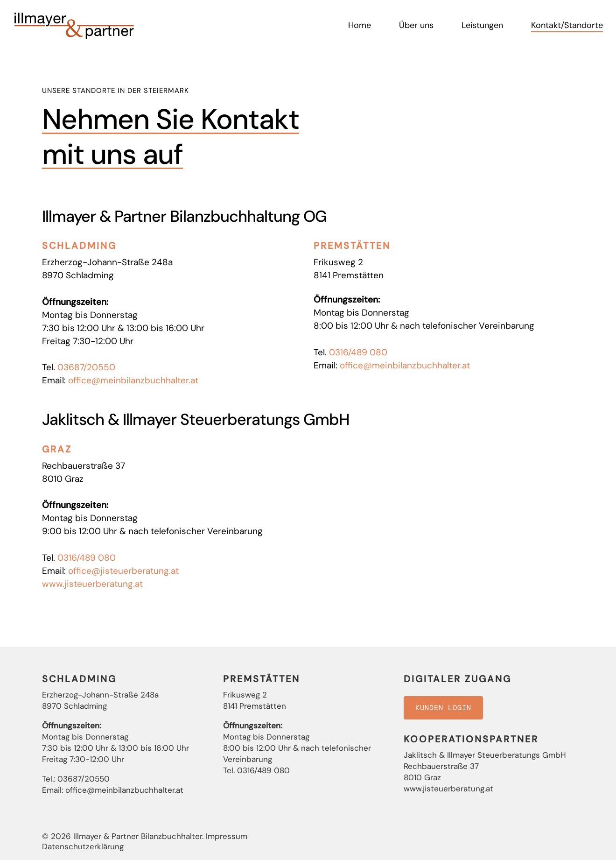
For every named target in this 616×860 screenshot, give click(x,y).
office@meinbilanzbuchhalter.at (133, 380)
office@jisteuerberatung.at (123, 571)
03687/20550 (86, 367)
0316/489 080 (358, 352)
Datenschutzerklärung (83, 846)
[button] (443, 708)
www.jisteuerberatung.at (92, 584)
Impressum (227, 836)
